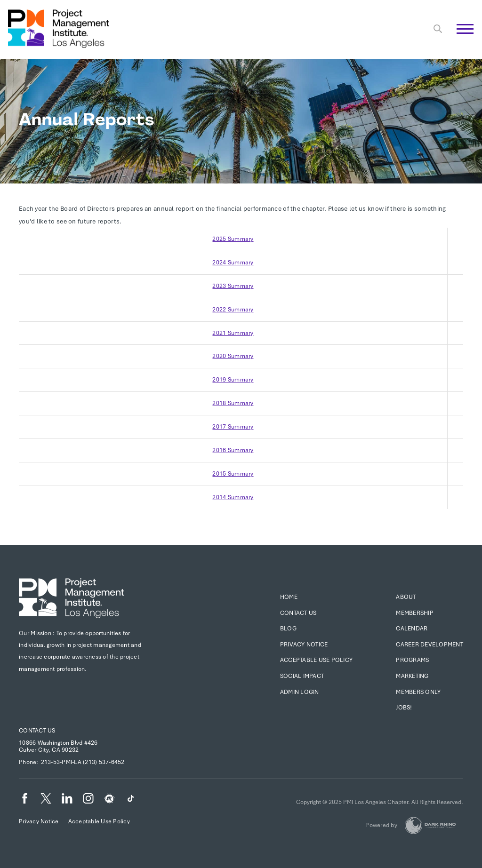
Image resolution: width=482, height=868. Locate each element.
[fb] (25, 798)
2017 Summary (233, 427)
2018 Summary (233, 403)
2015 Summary (233, 474)
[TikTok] (131, 798)
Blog (288, 629)
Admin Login (300, 692)
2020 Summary (233, 356)
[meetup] (109, 798)
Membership (415, 613)
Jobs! (404, 708)
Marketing (412, 676)
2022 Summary (233, 310)
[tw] (46, 798)
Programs (412, 660)
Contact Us (298, 613)
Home (289, 597)
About (406, 597)
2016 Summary (233, 450)
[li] (67, 798)
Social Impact (302, 676)
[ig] (88, 798)
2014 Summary (233, 497)
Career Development (430, 645)
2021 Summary (233, 333)
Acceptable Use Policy (316, 660)
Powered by (381, 825)
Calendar (412, 629)
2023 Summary (233, 286)
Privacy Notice (304, 645)
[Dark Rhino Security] (430, 825)
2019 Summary (233, 380)
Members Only (418, 692)
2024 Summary (233, 263)
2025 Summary (233, 239)
